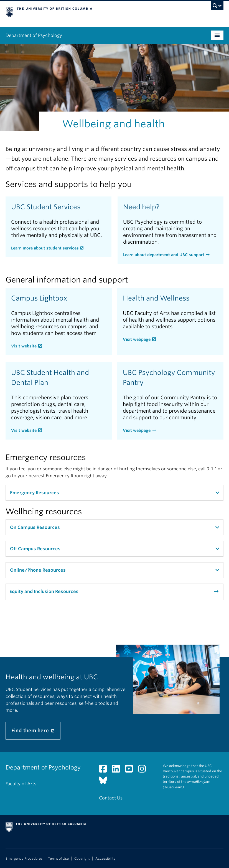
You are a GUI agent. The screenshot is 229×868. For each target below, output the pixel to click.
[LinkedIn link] (118, 770)
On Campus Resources (35, 527)
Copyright (82, 859)
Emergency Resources (35, 493)
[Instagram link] (144, 770)
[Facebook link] (105, 770)
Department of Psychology (34, 35)
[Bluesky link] (105, 782)
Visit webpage (137, 339)
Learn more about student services (45, 248)
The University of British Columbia (98, 11)
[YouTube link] (131, 770)
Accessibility (105, 859)
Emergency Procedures (24, 859)
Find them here (31, 731)
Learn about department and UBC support (164, 255)
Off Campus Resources (35, 549)
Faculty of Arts (21, 784)
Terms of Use (58, 859)
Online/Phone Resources (38, 570)
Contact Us (111, 798)
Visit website (24, 346)
